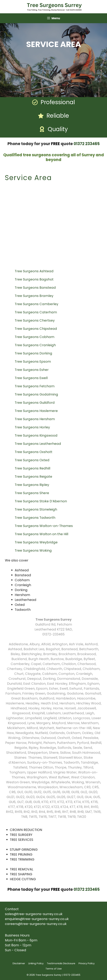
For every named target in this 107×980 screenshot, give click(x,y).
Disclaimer (19, 963)
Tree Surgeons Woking (34, 550)
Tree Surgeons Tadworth (35, 518)
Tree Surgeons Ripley (32, 485)
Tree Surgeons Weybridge (37, 542)
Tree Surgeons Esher (32, 370)
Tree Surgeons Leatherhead (38, 444)
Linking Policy (36, 963)
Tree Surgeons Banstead (36, 288)
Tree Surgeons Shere (32, 493)
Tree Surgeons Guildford (35, 403)
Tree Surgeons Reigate (34, 477)
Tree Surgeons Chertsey (35, 320)
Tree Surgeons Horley (33, 427)
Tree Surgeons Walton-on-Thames (44, 526)
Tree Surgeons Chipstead (36, 329)
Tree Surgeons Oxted (32, 460)
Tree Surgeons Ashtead (35, 271)
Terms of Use (54, 969)
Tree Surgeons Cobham (35, 337)
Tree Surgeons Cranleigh (36, 345)
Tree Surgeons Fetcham (35, 386)
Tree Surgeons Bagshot (35, 279)
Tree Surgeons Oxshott (34, 452)
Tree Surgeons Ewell (32, 378)
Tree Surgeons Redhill (33, 468)
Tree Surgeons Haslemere (37, 411)
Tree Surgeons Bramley (34, 296)
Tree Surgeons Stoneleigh (36, 509)
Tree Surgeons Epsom (33, 362)
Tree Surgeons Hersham (35, 419)
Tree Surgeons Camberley (37, 304)
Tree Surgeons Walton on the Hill (42, 534)
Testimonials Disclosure (61, 963)
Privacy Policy (87, 963)
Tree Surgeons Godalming (37, 394)
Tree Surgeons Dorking (34, 353)
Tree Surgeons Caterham (36, 312)
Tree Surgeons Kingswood (36, 435)
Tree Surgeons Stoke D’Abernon (41, 501)
